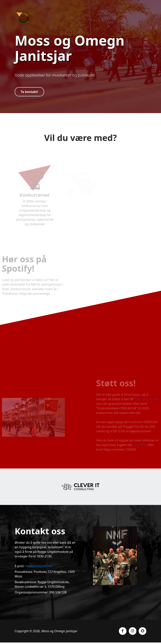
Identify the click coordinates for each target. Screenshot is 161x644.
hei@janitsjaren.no (39, 566)
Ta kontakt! (29, 92)
